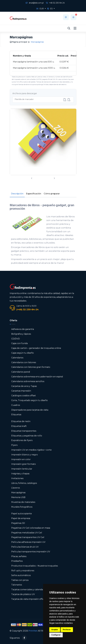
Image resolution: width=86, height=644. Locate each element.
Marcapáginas (18, 493)
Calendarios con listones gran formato (31, 367)
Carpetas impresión (21, 391)
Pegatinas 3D (18, 523)
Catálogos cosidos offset (24, 396)
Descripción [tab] (17, 194)
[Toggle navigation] (75, 28)
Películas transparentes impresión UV (31, 552)
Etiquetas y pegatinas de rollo (27, 436)
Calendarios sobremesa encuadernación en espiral (37, 377)
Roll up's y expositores (23, 571)
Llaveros (16, 488)
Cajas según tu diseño (23, 353)
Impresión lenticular (22, 469)
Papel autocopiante (22, 514)
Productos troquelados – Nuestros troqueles (35, 566)
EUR (40, 9)
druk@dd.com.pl (35, 3)
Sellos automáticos (21, 575)
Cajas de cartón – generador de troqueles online (36, 348)
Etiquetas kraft (19, 426)
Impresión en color (21, 459)
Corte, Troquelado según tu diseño (29, 400)
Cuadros (16, 405)
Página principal (18, 42)
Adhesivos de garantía (23, 329)
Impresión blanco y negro (25, 455)
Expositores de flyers (22, 440)
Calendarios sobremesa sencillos (28, 381)
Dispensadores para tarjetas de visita (30, 410)
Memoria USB (18, 497)
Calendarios (17, 358)
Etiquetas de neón (21, 421)
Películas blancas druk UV (25, 547)
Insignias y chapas (20, 474)
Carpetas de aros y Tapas (24, 386)
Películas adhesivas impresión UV (28, 542)
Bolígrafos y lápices (21, 334)
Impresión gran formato (24, 464)
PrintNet (33, 631)
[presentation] (32, 178)
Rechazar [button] (67, 630)
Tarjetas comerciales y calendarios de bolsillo (34, 590)
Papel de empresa (21, 518)
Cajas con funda (19, 343)
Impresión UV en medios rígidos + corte (31, 450)
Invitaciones (17, 478)
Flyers (14, 445)
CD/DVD (16, 339)
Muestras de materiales (23, 502)
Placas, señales (19, 556)
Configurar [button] (56, 635)
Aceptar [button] (55, 630)
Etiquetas (16, 415)
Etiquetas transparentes (24, 431)
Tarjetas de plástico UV (23, 594)
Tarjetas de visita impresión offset (28, 599)
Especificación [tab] (34, 194)
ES (50, 9)
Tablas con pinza (20, 580)
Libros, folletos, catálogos (24, 483)
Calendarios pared (21, 372)
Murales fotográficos (22, 507)
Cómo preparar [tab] (52, 194)
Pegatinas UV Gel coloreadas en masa (31, 528)
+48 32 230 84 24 (55, 3)
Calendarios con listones (24, 362)
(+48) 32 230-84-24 (27, 309)
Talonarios (17, 585)
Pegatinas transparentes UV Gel (28, 537)
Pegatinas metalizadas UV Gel (27, 533)
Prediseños (17, 561)
